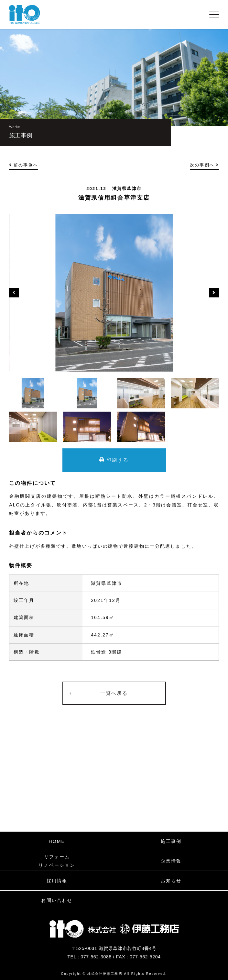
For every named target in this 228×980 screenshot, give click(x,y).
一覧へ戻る (114, 693)
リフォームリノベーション (57, 861)
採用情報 (57, 881)
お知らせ (171, 881)
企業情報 (171, 861)
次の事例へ (204, 165)
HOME (57, 841)
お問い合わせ (57, 900)
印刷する (114, 460)
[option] (114, 293)
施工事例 (171, 841)
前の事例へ (24, 165)
